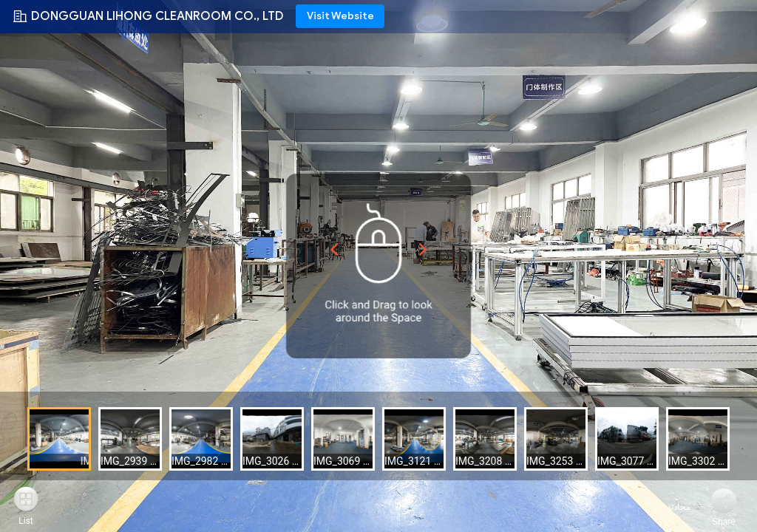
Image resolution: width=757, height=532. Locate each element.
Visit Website (340, 16)
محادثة (670, 507)
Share (724, 522)
